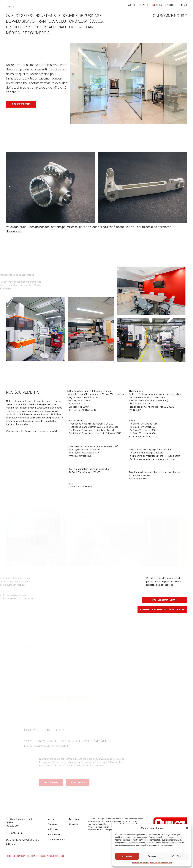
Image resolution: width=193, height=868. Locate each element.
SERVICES (144, 5)
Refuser (152, 856)
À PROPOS (157, 5)
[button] (187, 828)
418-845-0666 (14, 833)
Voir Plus (177, 856)
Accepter (127, 856)
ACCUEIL (132, 5)
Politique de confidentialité (18, 856)
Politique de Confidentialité (161, 863)
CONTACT (183, 5)
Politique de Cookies (140, 863)
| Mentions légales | (38, 856)
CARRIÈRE (170, 5)
